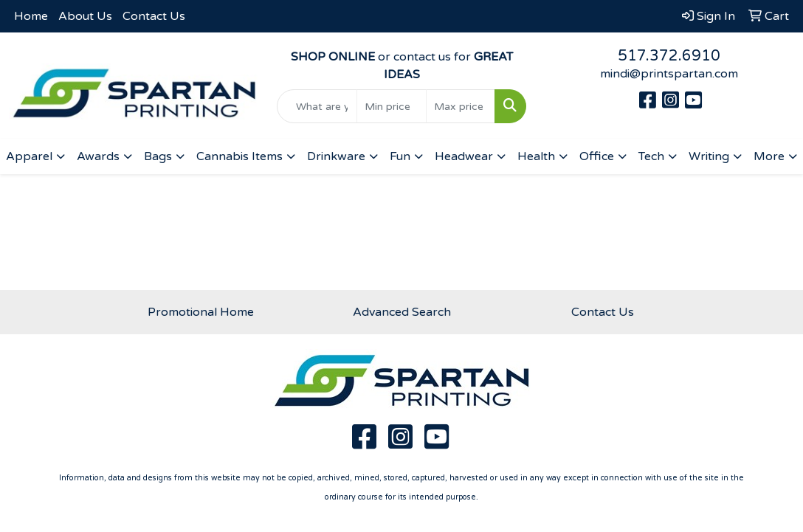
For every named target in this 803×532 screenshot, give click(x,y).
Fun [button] (400, 156)
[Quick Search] (317, 106)
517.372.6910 (669, 56)
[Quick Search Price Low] (392, 106)
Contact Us (154, 16)
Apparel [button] (29, 156)
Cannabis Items (239, 156)
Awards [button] (98, 156)
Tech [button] (651, 156)
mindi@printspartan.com (669, 74)
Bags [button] (158, 156)
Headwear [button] (464, 156)
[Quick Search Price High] (461, 106)
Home (31, 16)
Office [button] (597, 156)
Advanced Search (402, 312)
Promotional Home (201, 312)
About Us (85, 16)
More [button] (769, 156)
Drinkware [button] (336, 156)
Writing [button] (709, 156)
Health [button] (536, 156)
